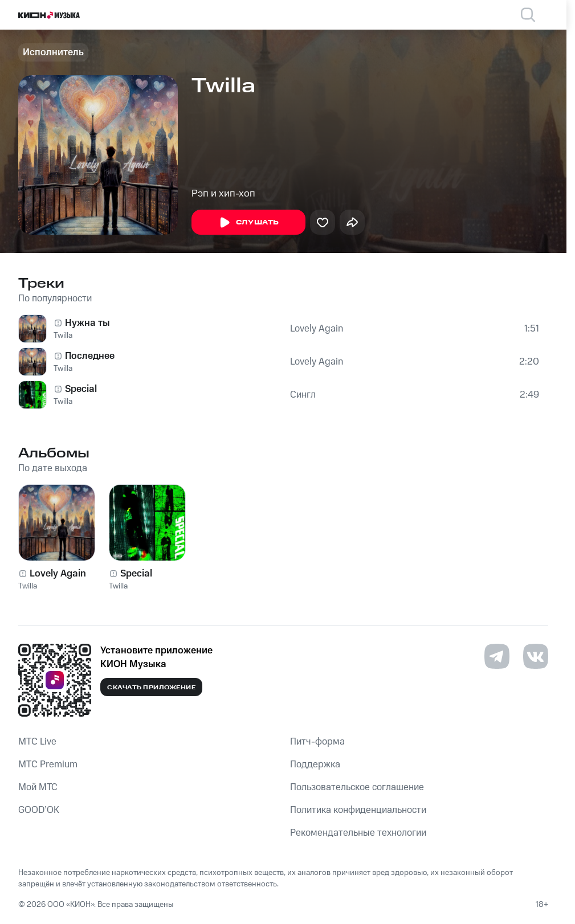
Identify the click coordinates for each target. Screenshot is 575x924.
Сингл (303, 395)
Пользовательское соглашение (357, 787)
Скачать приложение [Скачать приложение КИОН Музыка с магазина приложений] (151, 688)
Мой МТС (38, 787)
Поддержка (315, 764)
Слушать (248, 223)
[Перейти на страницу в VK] (536, 656)
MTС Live (37, 742)
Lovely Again (317, 329)
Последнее (90, 356)
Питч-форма (317, 742)
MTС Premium (48, 764)
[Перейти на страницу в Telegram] (497, 656)
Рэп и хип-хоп (223, 194)
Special (81, 389)
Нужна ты (87, 323)
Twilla (63, 336)
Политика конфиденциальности (358, 810)
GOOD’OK (39, 810)
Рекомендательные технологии (358, 833)
